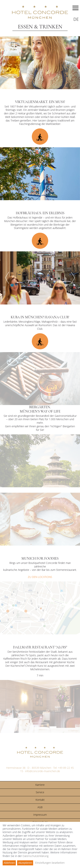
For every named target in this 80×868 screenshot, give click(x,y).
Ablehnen (9, 863)
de (76, 19)
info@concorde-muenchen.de (43, 771)
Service (40, 792)
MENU (75, 9)
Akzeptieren (25, 863)
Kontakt (40, 800)
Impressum (40, 815)
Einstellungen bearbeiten (50, 863)
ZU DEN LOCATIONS (40, 577)
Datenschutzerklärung (35, 856)
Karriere (40, 785)
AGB (40, 807)
